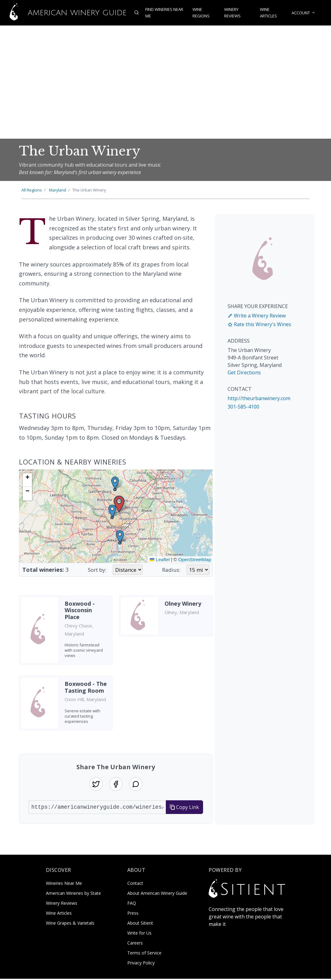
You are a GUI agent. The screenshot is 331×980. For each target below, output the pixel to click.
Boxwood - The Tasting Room (86, 687)
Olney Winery (183, 603)
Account (306, 13)
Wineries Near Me (64, 884)
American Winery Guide (62, 13)
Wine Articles (270, 13)
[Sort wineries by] (128, 570)
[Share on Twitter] (95, 784)
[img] (116, 516)
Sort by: (97, 570)
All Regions (32, 190)
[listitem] (66, 632)
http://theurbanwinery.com (259, 398)
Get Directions (244, 372)
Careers (135, 944)
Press (133, 914)
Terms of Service (144, 954)
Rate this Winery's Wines (259, 324)
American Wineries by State (73, 894)
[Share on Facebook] (116, 784)
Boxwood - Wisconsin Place (80, 610)
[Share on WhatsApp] (137, 784)
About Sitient (140, 924)
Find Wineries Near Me (162, 13)
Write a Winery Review (257, 316)
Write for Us (139, 934)
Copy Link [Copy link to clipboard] (184, 808)
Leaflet (160, 559)
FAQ (132, 904)
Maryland (58, 190)
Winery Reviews (233, 13)
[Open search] (134, 13)
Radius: (171, 570)
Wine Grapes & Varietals (70, 924)
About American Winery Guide (157, 894)
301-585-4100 (243, 407)
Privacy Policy (141, 964)
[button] (119, 504)
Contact (135, 884)
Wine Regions (200, 13)
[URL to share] (97, 808)
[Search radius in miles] (198, 570)
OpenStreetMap (195, 559)
